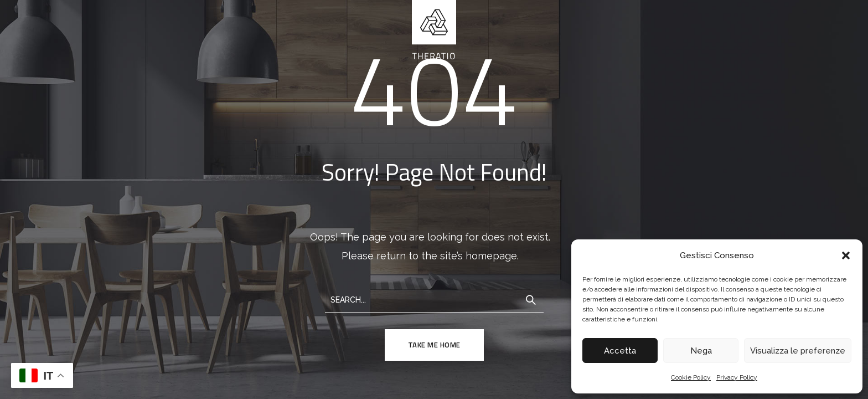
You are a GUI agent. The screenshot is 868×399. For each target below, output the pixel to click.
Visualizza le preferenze (798, 351)
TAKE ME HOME (434, 345)
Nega (701, 351)
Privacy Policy (737, 377)
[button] (846, 255)
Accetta (620, 351)
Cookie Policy (691, 377)
